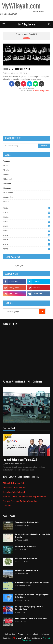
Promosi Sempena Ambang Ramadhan (20, 501)
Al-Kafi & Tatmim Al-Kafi (14, 483)
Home (28, 634)
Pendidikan (9, 197)
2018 (27, 244)
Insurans (8, 188)
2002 (27, 249)
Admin (7, 73)
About (35, 634)
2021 (27, 231)
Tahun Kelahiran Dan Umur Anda (27, 522)
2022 (27, 226)
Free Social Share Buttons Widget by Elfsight (27, 89)
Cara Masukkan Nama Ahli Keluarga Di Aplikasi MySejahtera (32, 596)
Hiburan (8, 184)
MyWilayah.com (27, 24)
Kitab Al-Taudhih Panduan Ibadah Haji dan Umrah (25, 497)
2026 (27, 208)
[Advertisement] (26, 114)
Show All (7, 506)
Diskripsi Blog (10, 634)
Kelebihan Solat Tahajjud (14, 492)
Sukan (7, 202)
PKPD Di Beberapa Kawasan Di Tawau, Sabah (31, 618)
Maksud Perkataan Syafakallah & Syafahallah (32, 582)
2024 (27, 217)
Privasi (21, 634)
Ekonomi (8, 179)
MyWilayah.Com (24, 638)
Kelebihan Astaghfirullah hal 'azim (28, 570)
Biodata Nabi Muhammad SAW (26, 558)
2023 (27, 222)
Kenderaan (9, 193)
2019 (27, 240)
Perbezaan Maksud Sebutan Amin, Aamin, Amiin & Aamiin (33, 536)
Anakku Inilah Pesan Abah (14, 488)
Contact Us (45, 634)
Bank (6, 166)
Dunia (7, 175)
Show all (26, 38)
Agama (7, 161)
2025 (27, 213)
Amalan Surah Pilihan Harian (26, 546)
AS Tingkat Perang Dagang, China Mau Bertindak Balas (29, 608)
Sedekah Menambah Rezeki (16, 69)
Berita (7, 170)
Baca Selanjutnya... (42, 91)
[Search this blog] (21, 146)
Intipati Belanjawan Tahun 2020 (20, 459)
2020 (27, 235)
